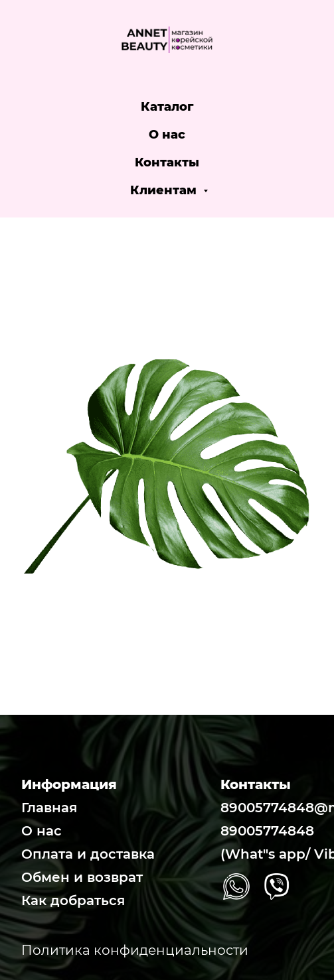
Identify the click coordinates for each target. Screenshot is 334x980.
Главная (49, 808)
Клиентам (165, 190)
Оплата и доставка (88, 854)
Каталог (167, 107)
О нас (167, 135)
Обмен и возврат (82, 877)
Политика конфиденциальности (135, 950)
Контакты (167, 162)
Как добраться (73, 900)
